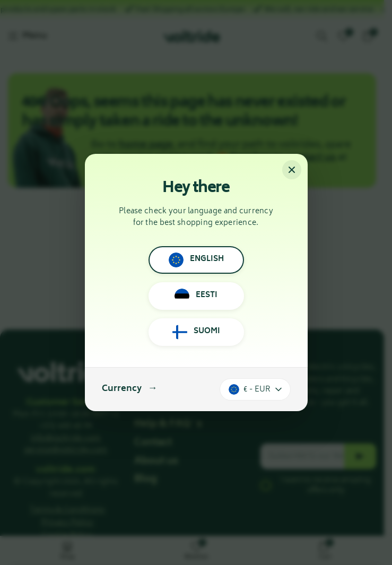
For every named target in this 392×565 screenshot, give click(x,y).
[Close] (292, 170)
